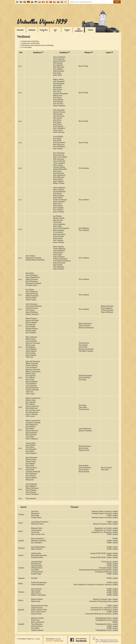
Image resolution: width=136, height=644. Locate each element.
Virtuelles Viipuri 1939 (42, 22)
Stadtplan (32, 30)
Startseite (20, 30)
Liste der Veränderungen (55, 641)
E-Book (90, 30)
